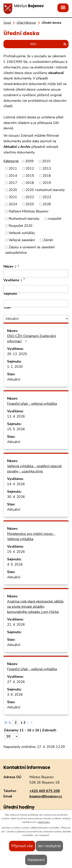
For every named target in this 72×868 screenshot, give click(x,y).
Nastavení (36, 860)
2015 (30, 176)
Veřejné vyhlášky (22, 233)
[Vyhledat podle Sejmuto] (36, 304)
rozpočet (55, 219)
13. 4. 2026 (16, 416)
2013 (47, 168)
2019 (47, 183)
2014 (13, 176)
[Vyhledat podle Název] (36, 274)
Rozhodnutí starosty (24, 219)
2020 (13, 190)
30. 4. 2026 (16, 497)
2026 (47, 204)
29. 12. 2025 (17, 354)
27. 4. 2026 (16, 682)
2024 (13, 204)
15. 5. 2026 (16, 429)
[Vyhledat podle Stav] (36, 319)
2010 (46, 161)
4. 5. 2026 (15, 564)
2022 (30, 197)
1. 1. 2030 (15, 367)
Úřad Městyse (26, 23)
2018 (30, 183)
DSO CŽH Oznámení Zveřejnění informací (31, 339)
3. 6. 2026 (15, 695)
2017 (13, 183)
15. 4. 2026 (16, 552)
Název (10, 266)
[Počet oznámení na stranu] (11, 736)
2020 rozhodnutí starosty (45, 190)
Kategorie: (11, 161)
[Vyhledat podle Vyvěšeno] (36, 289)
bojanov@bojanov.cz (46, 796)
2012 (30, 168)
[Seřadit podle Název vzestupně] (19, 265)
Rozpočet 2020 (21, 226)
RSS (49, 44)
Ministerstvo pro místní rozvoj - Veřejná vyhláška (31, 536)
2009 (29, 161)
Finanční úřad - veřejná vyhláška (32, 404)
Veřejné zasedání (22, 240)
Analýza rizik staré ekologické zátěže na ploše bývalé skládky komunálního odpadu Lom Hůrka (35, 607)
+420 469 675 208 (45, 791)
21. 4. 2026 (16, 625)
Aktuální (14, 379)
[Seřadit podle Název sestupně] (19, 266)
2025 (30, 204)
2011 (13, 168)
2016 (47, 176)
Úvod (7, 23)
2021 (13, 197)
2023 (47, 197)
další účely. (44, 822)
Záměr (48, 240)
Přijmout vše (22, 846)
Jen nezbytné (49, 846)
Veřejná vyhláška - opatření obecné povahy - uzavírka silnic (34, 469)
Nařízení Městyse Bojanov (29, 211)
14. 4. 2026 (16, 484)
